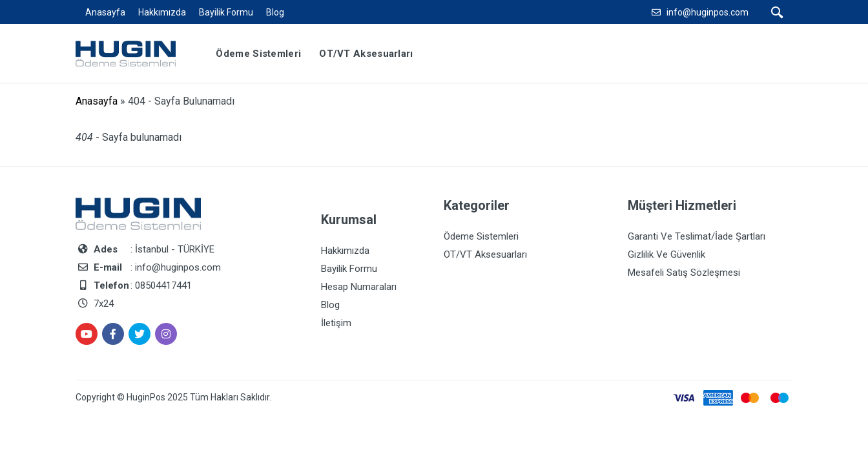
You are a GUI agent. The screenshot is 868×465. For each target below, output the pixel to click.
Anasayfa (105, 12)
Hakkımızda (162, 12)
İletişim (336, 323)
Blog (275, 12)
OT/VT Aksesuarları (485, 254)
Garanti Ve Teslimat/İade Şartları (697, 236)
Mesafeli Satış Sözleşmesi (684, 273)
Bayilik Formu (226, 12)
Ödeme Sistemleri (481, 236)
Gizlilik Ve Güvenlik (666, 254)
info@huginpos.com (708, 12)
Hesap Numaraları (359, 287)
